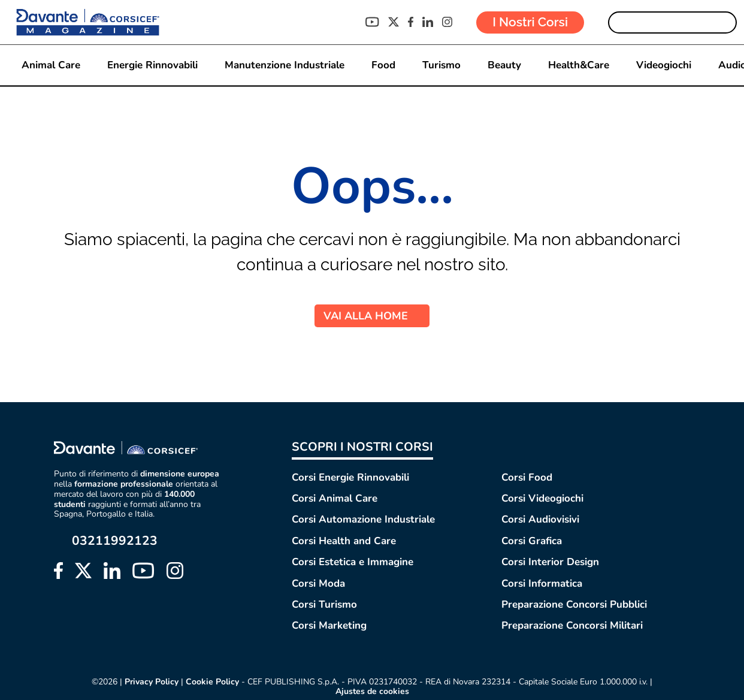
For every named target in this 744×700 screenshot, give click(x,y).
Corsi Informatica (542, 583)
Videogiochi (664, 65)
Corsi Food (527, 477)
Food (383, 65)
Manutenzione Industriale (285, 65)
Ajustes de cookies (372, 692)
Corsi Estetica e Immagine (353, 562)
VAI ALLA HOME (372, 316)
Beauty (504, 65)
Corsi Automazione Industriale (363, 519)
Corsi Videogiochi (542, 498)
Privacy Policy (152, 682)
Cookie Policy (212, 682)
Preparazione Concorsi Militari (572, 625)
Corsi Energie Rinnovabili (350, 477)
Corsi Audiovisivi (540, 519)
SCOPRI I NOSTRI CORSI (362, 447)
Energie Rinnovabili (152, 65)
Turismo (441, 65)
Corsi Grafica (532, 541)
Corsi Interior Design (550, 562)
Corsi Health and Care (344, 541)
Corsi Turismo (324, 604)
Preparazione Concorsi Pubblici (574, 604)
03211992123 (115, 541)
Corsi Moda (318, 583)
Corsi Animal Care (335, 498)
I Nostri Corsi (530, 22)
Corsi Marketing (329, 625)
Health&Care (579, 65)
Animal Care (51, 65)
